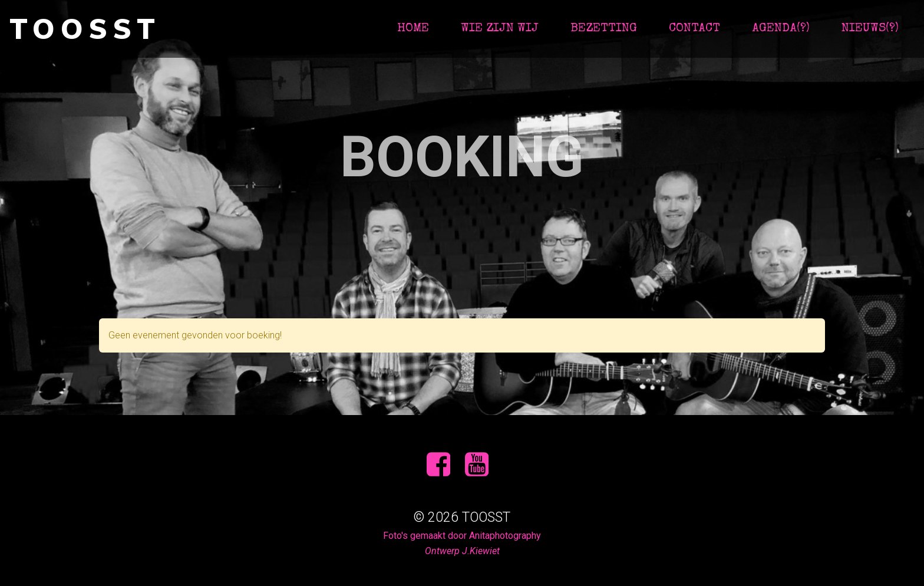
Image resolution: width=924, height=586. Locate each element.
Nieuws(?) (870, 29)
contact (694, 29)
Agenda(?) (781, 29)
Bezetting (604, 29)
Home (413, 29)
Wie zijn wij (500, 29)
